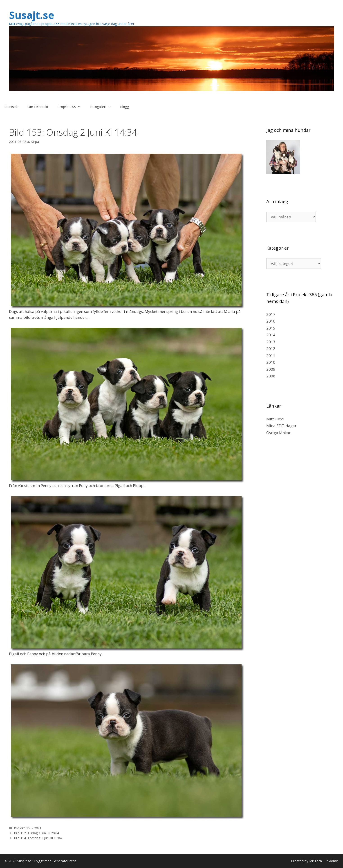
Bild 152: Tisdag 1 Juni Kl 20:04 (36, 833)
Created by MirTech (306, 861)
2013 (271, 342)
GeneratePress (64, 861)
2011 (271, 355)
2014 (271, 335)
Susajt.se (32, 15)
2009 (271, 369)
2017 (271, 314)
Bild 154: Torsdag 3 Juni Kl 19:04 (38, 838)
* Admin (332, 861)
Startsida (11, 107)
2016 (271, 321)
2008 (271, 376)
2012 (271, 349)
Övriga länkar (278, 433)
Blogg (125, 107)
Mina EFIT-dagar (281, 426)
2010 (271, 362)
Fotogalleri (103, 107)
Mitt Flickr (275, 419)
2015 (271, 328)
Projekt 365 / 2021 (28, 828)
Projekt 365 (71, 107)
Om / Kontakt (38, 107)
